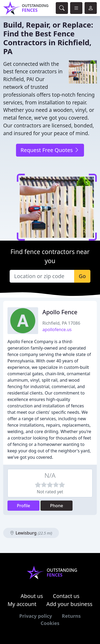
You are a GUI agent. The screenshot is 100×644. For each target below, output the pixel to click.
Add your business (69, 604)
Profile (23, 506)
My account (22, 604)
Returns (71, 616)
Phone (57, 506)
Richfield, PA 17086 (61, 323)
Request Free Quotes (50, 150)
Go (82, 276)
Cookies (50, 623)
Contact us (66, 596)
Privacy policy (36, 616)
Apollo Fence (60, 312)
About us (32, 596)
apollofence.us (57, 329)
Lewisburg (31, 533)
